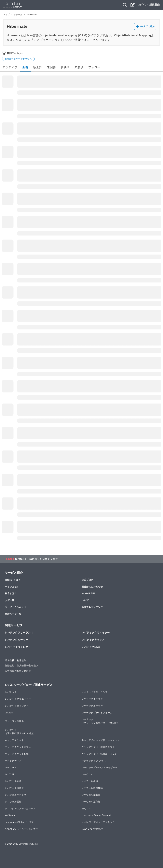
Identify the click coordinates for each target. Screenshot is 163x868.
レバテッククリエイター (96, 633)
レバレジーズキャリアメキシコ (98, 822)
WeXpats (10, 815)
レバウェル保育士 (14, 788)
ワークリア (11, 767)
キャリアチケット (14, 740)
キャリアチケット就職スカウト (98, 747)
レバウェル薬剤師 (91, 802)
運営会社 (10, 660)
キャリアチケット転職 (17, 754)
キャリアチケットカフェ (18, 747)
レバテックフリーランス (19, 633)
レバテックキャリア (93, 640)
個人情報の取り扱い (28, 665)
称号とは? (10, 593)
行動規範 (10, 665)
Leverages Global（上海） (19, 822)
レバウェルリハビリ (16, 795)
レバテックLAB (91, 647)
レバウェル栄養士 (91, 795)
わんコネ (86, 808)
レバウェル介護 (13, 781)
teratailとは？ (13, 580)
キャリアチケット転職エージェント (101, 754)
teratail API (88, 593)
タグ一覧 (18, 15)
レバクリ (10, 774)
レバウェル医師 (13, 802)
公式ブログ (88, 580)
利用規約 (22, 660)
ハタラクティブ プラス (94, 761)
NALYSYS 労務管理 (92, 829)
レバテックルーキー (16, 640)
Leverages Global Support (96, 815)
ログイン (143, 5)
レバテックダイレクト (18, 647)
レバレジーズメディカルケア (20, 808)
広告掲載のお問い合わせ (18, 671)
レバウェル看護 (90, 781)
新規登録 (155, 5)
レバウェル (88, 774)
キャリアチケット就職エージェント (101, 740)
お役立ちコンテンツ (92, 607)
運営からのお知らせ (92, 587)
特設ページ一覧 (13, 614)
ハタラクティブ (13, 761)
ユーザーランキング (16, 607)
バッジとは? (12, 587)
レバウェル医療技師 (92, 788)
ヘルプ (85, 600)
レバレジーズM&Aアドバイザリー (100, 767)
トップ (6, 15)
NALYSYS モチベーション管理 (22, 829)
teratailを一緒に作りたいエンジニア (37, 559)
